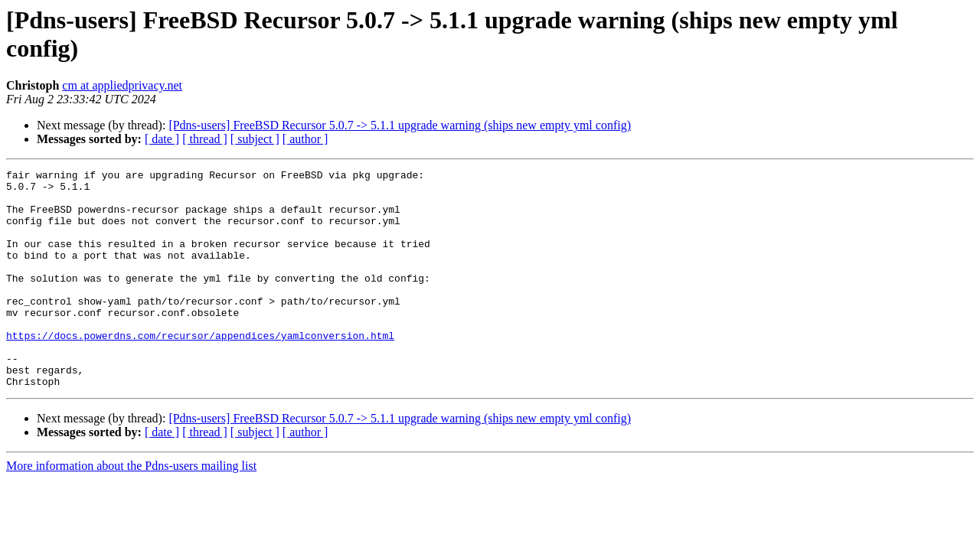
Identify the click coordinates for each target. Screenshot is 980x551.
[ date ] (162, 139)
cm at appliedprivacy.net (122, 85)
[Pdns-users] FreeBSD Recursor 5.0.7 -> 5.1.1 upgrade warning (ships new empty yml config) (400, 125)
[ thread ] (205, 139)
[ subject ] (255, 139)
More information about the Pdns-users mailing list (131, 509)
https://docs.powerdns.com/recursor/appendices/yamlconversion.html (200, 370)
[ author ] (305, 139)
